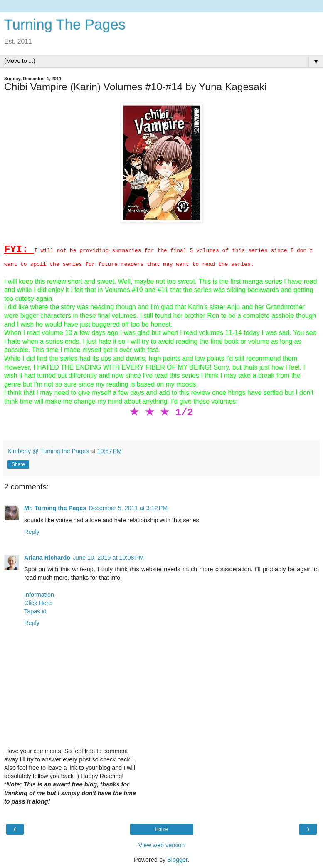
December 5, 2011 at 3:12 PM (128, 508)
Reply (32, 532)
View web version (162, 845)
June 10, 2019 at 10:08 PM (108, 558)
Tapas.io (35, 611)
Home (161, 829)
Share (18, 464)
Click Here (38, 603)
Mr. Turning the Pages (55, 508)
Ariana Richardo (47, 558)
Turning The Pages (65, 25)
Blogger (177, 860)
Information (39, 595)
